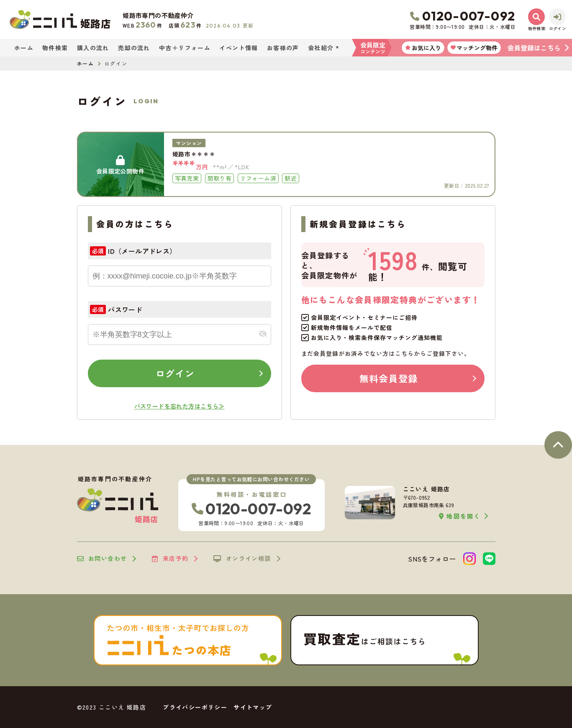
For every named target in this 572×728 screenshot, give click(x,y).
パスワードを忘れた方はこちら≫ (180, 406)
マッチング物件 (474, 48)
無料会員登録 (389, 378)
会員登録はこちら (534, 48)
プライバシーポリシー (195, 707)
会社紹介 (321, 48)
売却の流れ (134, 48)
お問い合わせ (102, 559)
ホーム (24, 48)
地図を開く (460, 516)
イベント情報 (239, 48)
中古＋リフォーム (185, 48)
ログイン (175, 373)
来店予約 (170, 559)
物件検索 (55, 48)
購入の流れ (93, 48)
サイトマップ (253, 707)
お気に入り (423, 48)
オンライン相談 (242, 559)
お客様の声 (283, 48)
